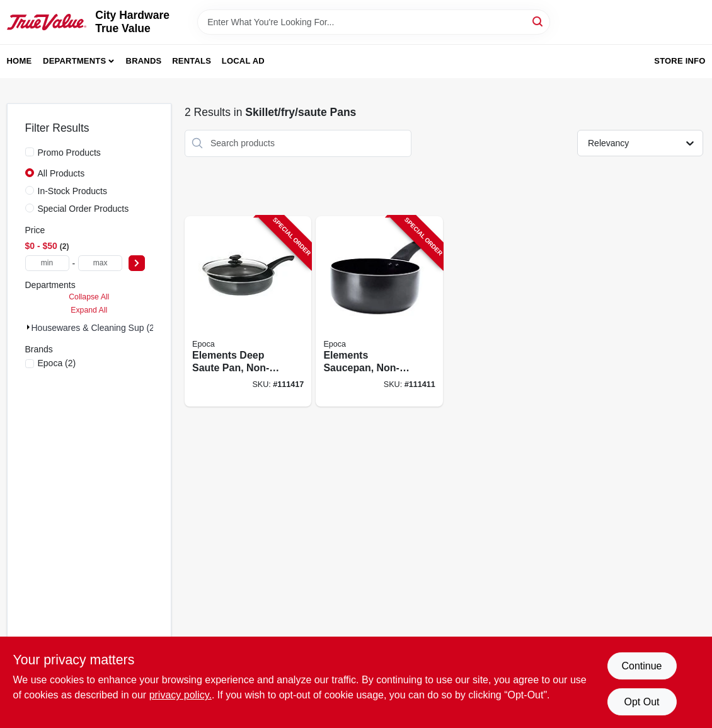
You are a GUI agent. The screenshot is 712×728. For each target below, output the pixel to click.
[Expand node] (28, 327)
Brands (144, 61)
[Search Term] (374, 22)
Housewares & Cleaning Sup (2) (95, 328)
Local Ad (243, 61)
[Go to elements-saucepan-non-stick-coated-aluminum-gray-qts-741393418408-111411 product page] (379, 312)
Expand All (89, 310)
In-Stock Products (73, 191)
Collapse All (89, 297)
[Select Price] (137, 263)
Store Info (680, 61)
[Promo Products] (30, 152)
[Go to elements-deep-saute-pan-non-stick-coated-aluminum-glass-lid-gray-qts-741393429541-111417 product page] (248, 312)
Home (20, 61)
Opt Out (641, 702)
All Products (61, 173)
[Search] (538, 21)
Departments (74, 61)
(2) (57, 363)
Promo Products (69, 153)
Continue (641, 666)
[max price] (100, 263)
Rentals (192, 61)
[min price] (47, 263)
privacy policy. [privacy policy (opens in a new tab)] (181, 695)
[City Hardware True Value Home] (47, 22)
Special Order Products (83, 209)
